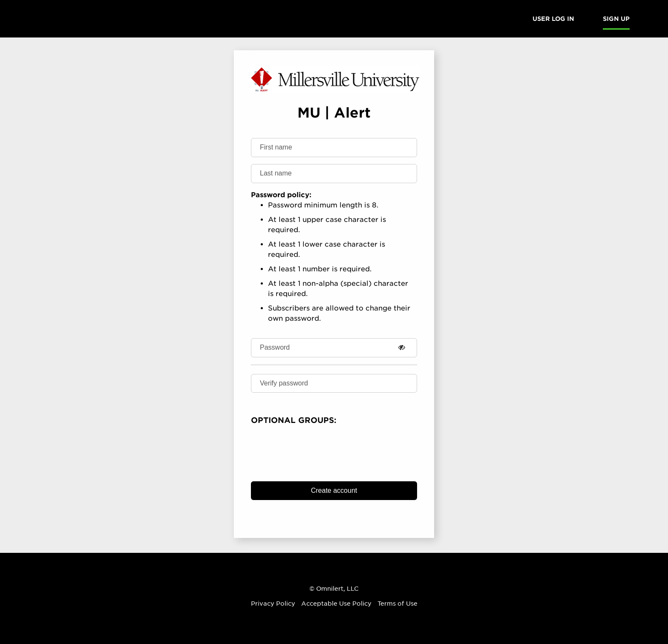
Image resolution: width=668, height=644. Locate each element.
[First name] (334, 148)
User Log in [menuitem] (553, 19)
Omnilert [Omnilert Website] (330, 589)
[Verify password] (334, 384)
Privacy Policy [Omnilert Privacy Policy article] (273, 604)
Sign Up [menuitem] (616, 19)
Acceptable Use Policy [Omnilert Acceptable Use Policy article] (336, 604)
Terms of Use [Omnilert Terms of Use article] (397, 604)
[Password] (334, 348)
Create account (334, 490)
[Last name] (334, 174)
